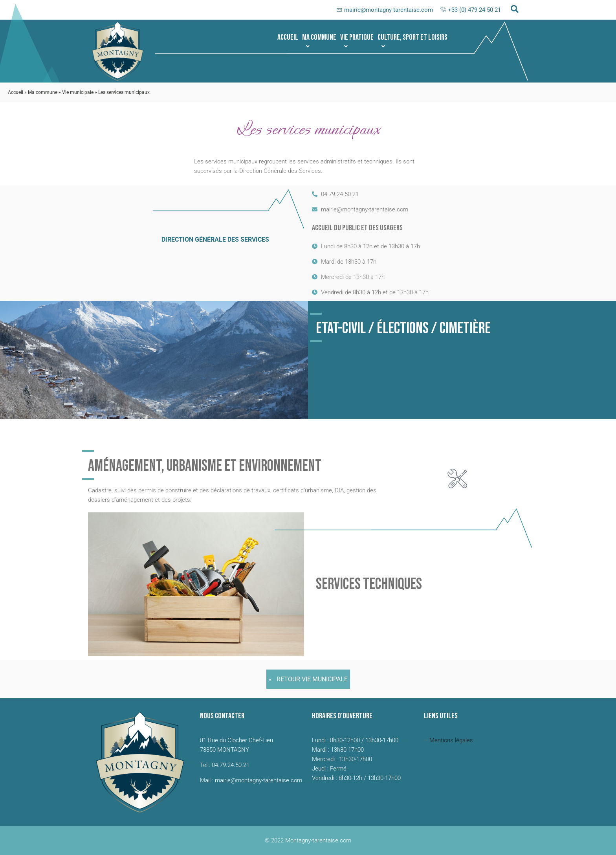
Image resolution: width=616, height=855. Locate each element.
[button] (319, 37)
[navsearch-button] (515, 10)
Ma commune (319, 41)
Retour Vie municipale (312, 679)
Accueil (288, 37)
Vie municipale (78, 92)
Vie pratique (357, 41)
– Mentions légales (448, 740)
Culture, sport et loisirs (412, 41)
